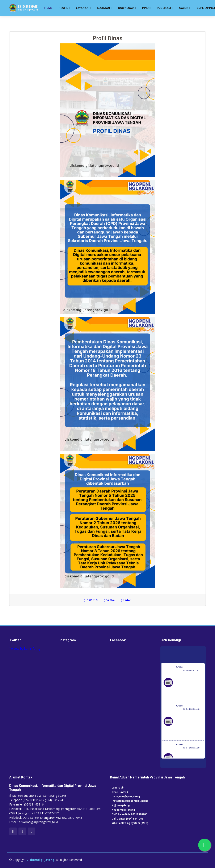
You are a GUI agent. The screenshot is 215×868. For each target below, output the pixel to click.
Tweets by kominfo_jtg (25, 649)
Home (48, 8)
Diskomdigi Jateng (41, 860)
